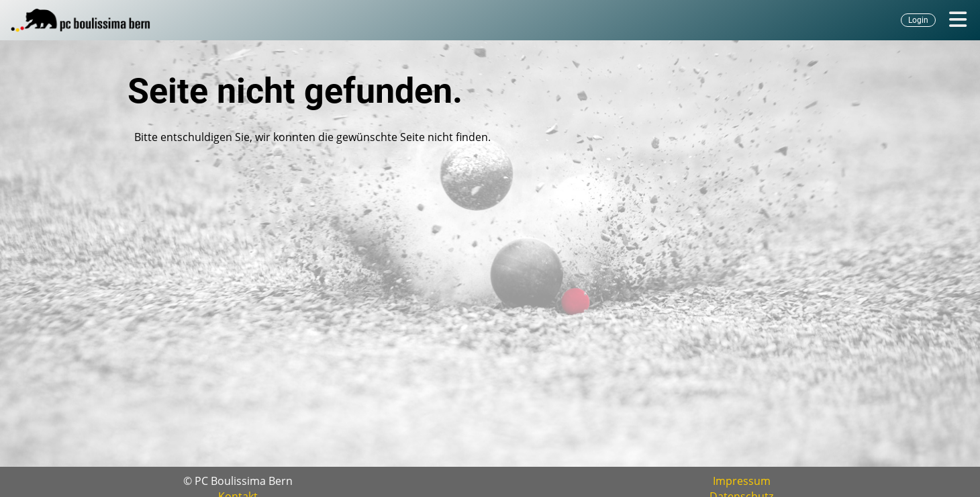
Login (918, 20)
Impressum (742, 481)
